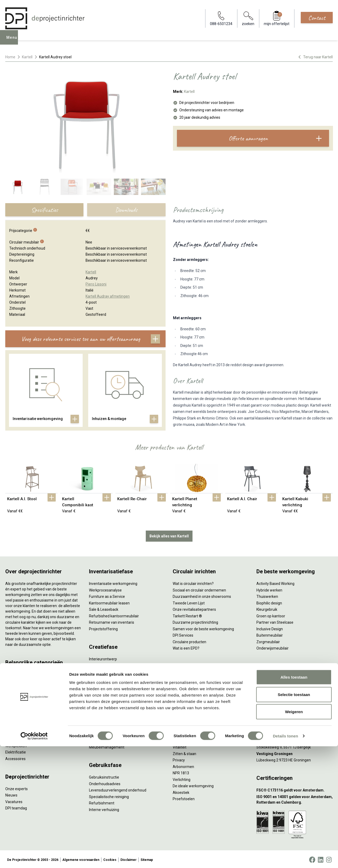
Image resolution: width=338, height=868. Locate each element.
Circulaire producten (189, 641)
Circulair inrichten (103, 671)
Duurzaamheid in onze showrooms (202, 595)
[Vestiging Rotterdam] (295, 727)
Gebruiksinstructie (104, 776)
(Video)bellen (184, 703)
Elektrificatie (16, 751)
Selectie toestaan (294, 816)
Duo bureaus (16, 686)
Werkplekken (16, 745)
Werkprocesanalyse (105, 589)
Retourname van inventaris (112, 621)
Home (10, 57)
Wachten (180, 697)
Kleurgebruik (267, 608)
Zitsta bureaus (17, 680)
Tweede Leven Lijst (189, 602)
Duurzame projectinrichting (195, 621)
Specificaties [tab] (44, 210)
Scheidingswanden (21, 719)
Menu (13, 41)
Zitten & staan (184, 752)
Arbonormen (183, 765)
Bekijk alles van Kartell (169, 535)
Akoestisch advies (104, 677)
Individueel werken (188, 684)
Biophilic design (269, 602)
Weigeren (294, 833)
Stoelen (12, 725)
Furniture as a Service (107, 595)
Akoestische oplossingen (26, 699)
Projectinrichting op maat (194, 716)
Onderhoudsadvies (105, 783)
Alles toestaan (294, 799)
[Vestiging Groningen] (295, 753)
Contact (317, 18)
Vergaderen (183, 677)
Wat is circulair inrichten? (193, 583)
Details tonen (285, 858)
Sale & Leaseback (104, 608)
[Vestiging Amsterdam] (295, 714)
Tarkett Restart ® (187, 615)
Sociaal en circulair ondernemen (199, 589)
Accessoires (15, 757)
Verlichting (14, 738)
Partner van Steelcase (275, 621)
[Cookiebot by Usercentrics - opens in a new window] (34, 858)
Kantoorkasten (18, 712)
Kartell (27, 57)
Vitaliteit (180, 746)
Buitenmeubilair (270, 634)
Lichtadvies (98, 690)
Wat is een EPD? (186, 647)
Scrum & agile (184, 709)
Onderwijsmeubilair (273, 647)
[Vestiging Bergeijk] (295, 740)
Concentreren (184, 690)
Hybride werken (269, 589)
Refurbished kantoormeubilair (114, 615)
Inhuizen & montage (106, 727)
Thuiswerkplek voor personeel (114, 733)
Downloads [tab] (126, 210)
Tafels (11, 732)
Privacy (179, 759)
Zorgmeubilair (268, 641)
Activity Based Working (275, 583)
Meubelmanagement (107, 746)
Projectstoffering (20, 693)
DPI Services (99, 740)
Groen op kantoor (271, 615)
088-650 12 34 (271, 677)
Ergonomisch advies (106, 684)
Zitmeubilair (15, 706)
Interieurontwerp (103, 658)
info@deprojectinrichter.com (283, 684)
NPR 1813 (181, 772)
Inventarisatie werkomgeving (113, 583)
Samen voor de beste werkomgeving (203, 628)
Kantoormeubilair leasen (109, 602)
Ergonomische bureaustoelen (30, 674)
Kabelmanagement (105, 697)
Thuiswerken (267, 595)
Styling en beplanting (106, 664)
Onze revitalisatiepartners (194, 608)
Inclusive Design (270, 628)
